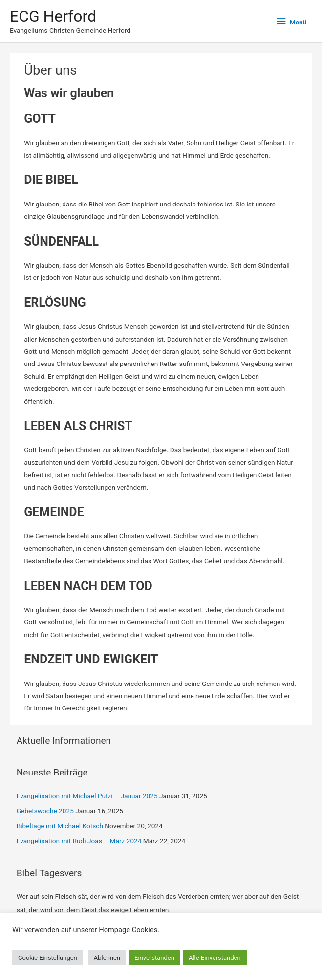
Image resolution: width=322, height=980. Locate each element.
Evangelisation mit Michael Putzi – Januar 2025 (87, 796)
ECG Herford (53, 16)
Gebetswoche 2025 (45, 811)
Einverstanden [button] (154, 958)
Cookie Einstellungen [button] (48, 958)
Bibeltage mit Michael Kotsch (60, 826)
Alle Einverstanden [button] (215, 958)
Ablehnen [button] (107, 958)
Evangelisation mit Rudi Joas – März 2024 (79, 841)
